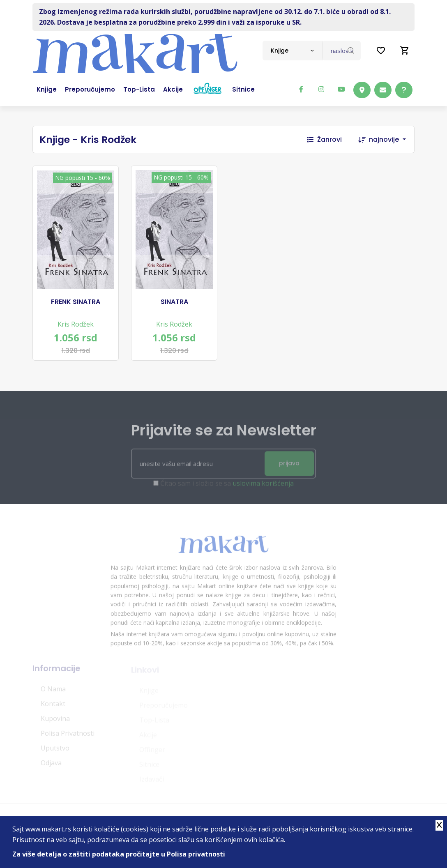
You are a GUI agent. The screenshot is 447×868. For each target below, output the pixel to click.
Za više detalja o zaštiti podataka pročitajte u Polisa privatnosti (119, 854)
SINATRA (174, 302)
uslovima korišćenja (263, 486)
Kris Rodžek (76, 324)
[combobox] (292, 51)
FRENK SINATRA (76, 302)
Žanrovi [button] (325, 139)
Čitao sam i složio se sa (227, 486)
